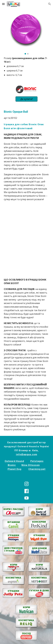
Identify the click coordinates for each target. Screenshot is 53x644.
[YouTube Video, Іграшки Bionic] (27, 223)
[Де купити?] (26, 99)
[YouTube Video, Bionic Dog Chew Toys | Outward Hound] (27, 256)
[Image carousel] (27, 33)
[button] (3, 4)
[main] (27, 67)
